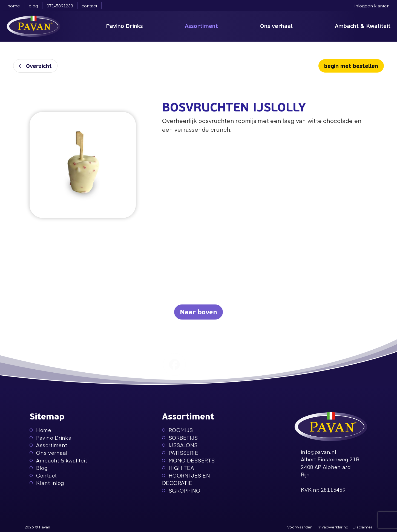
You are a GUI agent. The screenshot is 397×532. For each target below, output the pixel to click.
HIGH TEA (178, 468)
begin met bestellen (351, 66)
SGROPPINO (181, 491)
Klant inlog (47, 483)
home (14, 5)
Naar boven (198, 312)
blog (33, 5)
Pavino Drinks (124, 26)
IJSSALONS (180, 445)
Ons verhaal (276, 26)
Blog (39, 468)
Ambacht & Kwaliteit (363, 26)
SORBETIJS (180, 438)
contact (89, 5)
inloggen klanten (372, 5)
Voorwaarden (300, 527)
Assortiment (201, 26)
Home (40, 430)
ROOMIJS (178, 430)
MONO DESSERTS (189, 460)
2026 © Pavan (37, 527)
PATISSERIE (180, 453)
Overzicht (35, 66)
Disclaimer (363, 527)
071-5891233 (60, 5)
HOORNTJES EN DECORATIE (186, 479)
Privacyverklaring (333, 527)
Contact (43, 475)
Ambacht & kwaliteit (58, 460)
